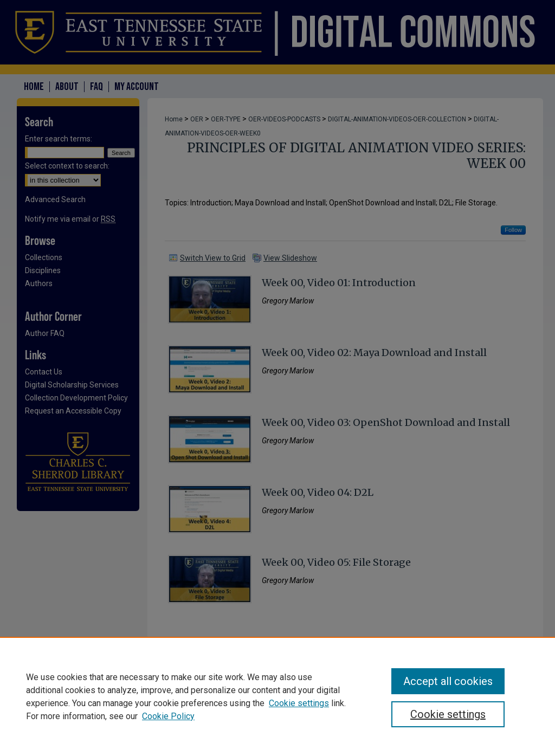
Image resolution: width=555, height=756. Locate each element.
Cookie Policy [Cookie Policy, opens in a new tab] (168, 716)
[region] (277, 696)
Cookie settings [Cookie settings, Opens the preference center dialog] (448, 714)
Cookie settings (299, 703)
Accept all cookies (448, 681)
